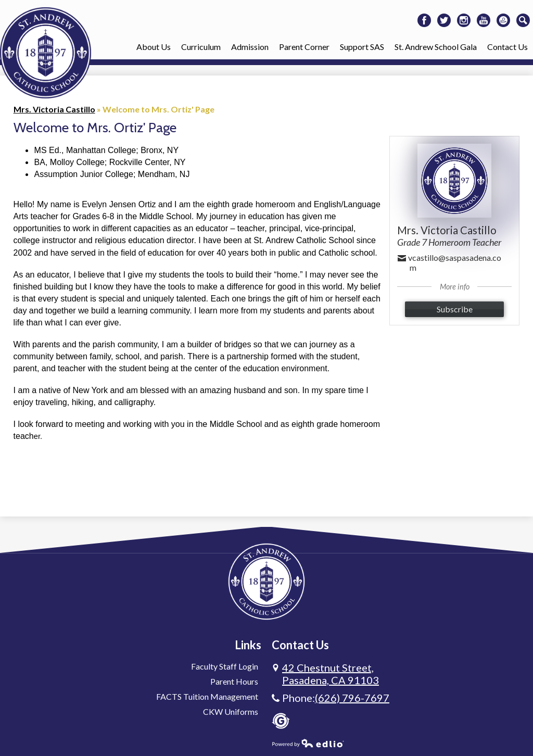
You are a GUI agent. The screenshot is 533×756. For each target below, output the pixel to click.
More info (455, 287)
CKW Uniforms (231, 711)
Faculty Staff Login (225, 666)
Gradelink (281, 721)
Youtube (484, 22)
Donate (503, 22)
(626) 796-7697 (352, 698)
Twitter (444, 22)
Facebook (424, 22)
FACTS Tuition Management (207, 696)
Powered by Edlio (308, 743)
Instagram (464, 22)
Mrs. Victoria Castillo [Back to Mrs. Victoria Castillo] (54, 109)
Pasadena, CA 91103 (331, 674)
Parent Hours (234, 681)
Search (523, 22)
